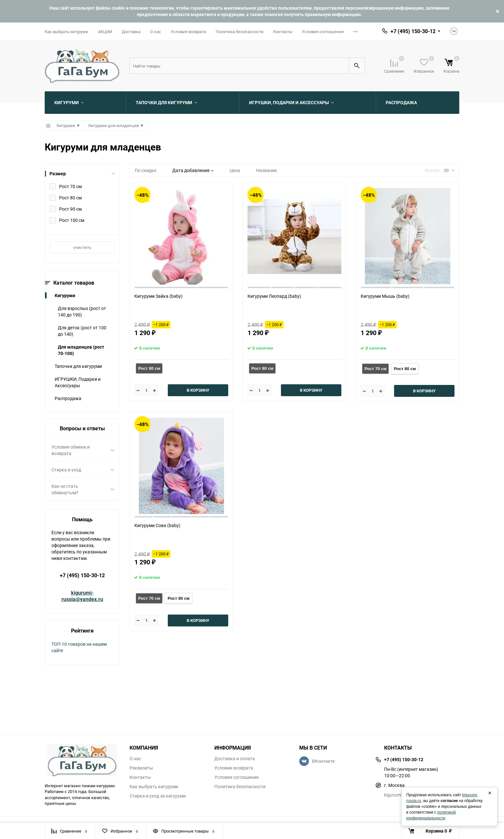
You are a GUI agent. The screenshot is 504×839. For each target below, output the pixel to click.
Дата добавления (193, 170)
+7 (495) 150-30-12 (82, 575)
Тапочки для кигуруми (78, 366)
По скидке (145, 170)
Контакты (283, 32)
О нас (156, 32)
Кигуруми (65, 295)
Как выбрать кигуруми (67, 32)
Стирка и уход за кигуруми (158, 796)
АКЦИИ (105, 32)
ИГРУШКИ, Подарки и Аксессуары (78, 382)
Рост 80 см (149, 368)
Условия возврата (188, 32)
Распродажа (68, 398)
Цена (235, 170)
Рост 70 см (375, 369)
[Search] (239, 66)
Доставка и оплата (235, 759)
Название (266, 170)
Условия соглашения (323, 32)
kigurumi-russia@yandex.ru (82, 596)
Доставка (131, 32)
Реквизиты (141, 768)
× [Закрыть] (490, 793)
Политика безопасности (240, 32)
